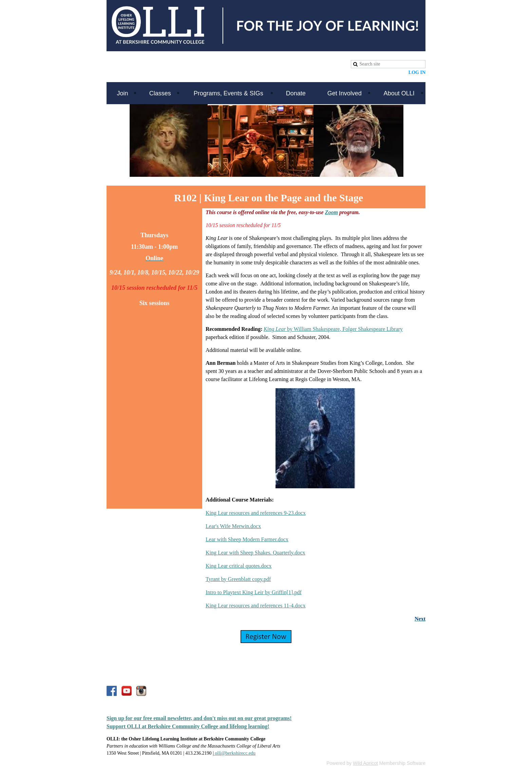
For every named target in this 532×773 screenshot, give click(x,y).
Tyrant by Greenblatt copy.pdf (238, 579)
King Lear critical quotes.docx (239, 566)
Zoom (331, 212)
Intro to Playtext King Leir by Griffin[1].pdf (254, 592)
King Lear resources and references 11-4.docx (255, 606)
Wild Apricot (365, 763)
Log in (417, 72)
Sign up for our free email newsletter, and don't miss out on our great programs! (199, 718)
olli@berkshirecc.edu (235, 753)
